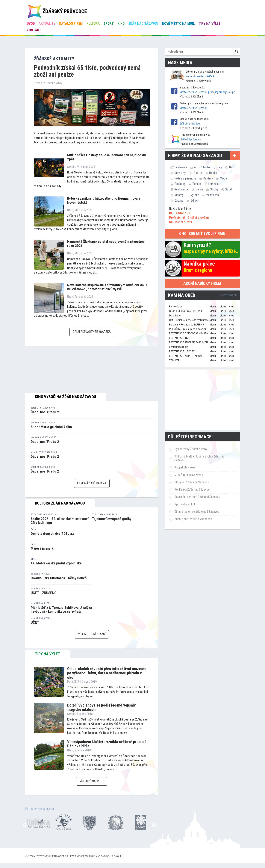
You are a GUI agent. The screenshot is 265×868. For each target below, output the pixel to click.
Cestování (181, 167)
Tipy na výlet (210, 24)
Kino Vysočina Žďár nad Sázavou (66, 397)
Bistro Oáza (176, 306)
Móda (223, 178)
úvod (31, 24)
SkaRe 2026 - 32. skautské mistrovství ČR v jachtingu (60, 521)
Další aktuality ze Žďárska (92, 332)
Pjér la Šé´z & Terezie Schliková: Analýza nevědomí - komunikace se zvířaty (61, 610)
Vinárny (179, 195)
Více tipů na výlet (92, 781)
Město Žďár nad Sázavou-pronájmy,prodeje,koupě (207, 92)
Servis (199, 189)
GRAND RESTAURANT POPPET (186, 311)
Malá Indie (175, 315)
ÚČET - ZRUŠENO (44, 593)
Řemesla (213, 184)
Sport (109, 24)
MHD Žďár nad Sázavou (189, 475)
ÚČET (35, 622)
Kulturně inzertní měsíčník (200, 76)
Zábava (179, 201)
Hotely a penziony (185, 178)
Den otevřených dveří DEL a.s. (53, 534)
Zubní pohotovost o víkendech (193, 519)
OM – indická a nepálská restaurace (189, 320)
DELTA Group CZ (180, 213)
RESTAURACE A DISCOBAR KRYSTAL (189, 333)
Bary (220, 167)
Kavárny (208, 178)
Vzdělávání (213, 195)
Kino (121, 24)
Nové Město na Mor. (178, 24)
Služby (214, 189)
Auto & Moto (202, 167)
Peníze (197, 184)
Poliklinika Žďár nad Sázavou (192, 490)
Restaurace (182, 189)
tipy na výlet (48, 654)
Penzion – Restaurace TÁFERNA (186, 325)
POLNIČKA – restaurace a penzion (188, 329)
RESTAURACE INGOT (180, 338)
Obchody (180, 184)
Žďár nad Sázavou (143, 24)
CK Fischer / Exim (181, 222)
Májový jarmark (42, 548)
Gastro (198, 173)
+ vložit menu (228, 295)
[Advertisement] (202, 400)
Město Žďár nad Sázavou (194, 108)
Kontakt (34, 30)
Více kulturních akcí (92, 634)
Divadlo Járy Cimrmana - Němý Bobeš (59, 578)
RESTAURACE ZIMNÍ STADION (185, 356)
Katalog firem (71, 24)
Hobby (213, 173)
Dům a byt (181, 173)
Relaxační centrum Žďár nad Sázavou (197, 497)
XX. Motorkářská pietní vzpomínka (56, 563)
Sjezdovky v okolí (185, 504)
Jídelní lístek (227, 306)
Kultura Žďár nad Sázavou (60, 503)
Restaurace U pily (179, 347)
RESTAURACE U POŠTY (182, 351)
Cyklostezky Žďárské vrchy (191, 449)
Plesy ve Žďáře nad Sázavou (192, 482)
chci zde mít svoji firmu (202, 233)
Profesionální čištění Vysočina (189, 218)
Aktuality (47, 24)
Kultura (93, 24)
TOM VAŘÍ (175, 360)
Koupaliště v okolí (185, 467)
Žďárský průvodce (190, 124)
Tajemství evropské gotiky (112, 519)
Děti (232, 167)
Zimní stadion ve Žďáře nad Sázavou (197, 512)
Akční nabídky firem (202, 283)
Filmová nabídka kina (92, 483)
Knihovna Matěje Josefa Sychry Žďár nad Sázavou (199, 458)
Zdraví (194, 201)
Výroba (195, 195)
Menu (213, 306)
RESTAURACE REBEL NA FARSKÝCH (189, 342)
